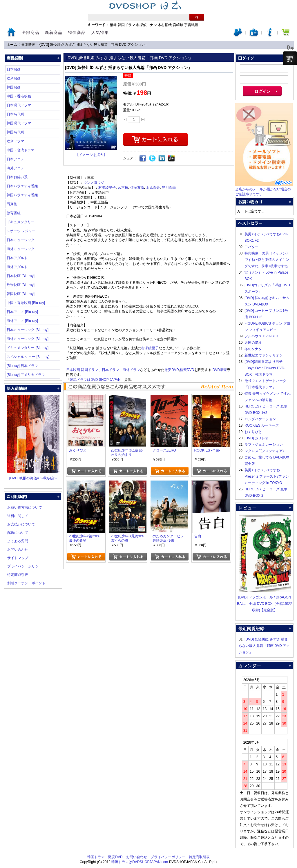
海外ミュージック (21, 249)
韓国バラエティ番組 (22, 195)
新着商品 (54, 32)
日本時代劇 (15, 114)
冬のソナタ (253, 349)
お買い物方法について (25, 507)
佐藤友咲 (137, 188)
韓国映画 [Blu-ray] (21, 294)
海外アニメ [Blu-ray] (22, 321)
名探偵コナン (146, 25)
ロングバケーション (260, 419)
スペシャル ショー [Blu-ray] (28, 357)
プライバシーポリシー (25, 566)
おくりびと (253, 432)
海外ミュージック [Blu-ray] (28, 339)
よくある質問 (18, 541)
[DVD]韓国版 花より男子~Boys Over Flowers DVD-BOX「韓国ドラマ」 (265, 368)
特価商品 (77, 32)
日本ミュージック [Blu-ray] (28, 330)
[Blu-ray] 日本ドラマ (22, 366)
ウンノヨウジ (94, 183)
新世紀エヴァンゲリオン (264, 355)
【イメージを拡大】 (91, 155)
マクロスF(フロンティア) (264, 451)
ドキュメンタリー (21, 222)
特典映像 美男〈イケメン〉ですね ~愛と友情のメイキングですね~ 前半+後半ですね (267, 260)
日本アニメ (15, 159)
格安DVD (187, 370)
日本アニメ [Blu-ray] (22, 312)
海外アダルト (17, 267)
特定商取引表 (18, 575)
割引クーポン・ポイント (26, 583)
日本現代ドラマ (19, 105)
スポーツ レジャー (21, 231)
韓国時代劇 (15, 132)
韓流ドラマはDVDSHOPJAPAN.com (140, 862)
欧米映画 (14, 78)
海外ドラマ (131, 370)
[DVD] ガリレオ (257, 438)
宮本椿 (123, 188)
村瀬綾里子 (107, 188)
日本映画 (28, 45)
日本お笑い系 (17, 177)
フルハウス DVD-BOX (262, 336)
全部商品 (30, 32)
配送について (18, 533)
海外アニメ (15, 168)
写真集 (12, 204)
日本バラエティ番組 (22, 186)
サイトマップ (18, 558)
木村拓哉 (165, 25)
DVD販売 (220, 370)
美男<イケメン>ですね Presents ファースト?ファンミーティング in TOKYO (267, 476)
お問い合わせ (18, 549)
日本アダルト (17, 258)
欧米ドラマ (15, 141)
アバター (251, 247)
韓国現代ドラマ (19, 123)
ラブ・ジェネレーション (264, 445)
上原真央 (153, 188)
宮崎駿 (178, 25)
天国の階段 (253, 343)
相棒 (113, 25)
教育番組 (14, 213)
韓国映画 (14, 87)
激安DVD (172, 370)
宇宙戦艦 (191, 25)
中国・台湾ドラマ (21, 150)
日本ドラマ (111, 370)
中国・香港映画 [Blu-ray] (26, 303)
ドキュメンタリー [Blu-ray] (28, 348)
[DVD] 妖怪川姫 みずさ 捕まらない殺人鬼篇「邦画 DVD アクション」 (94, 45)
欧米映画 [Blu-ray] (21, 285)
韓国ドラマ (126, 25)
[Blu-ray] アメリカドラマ (26, 375)
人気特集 (100, 32)
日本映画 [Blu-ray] (21, 276)
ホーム (12, 45)
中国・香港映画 (19, 96)
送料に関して (18, 516)
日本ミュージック (21, 240)
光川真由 (169, 188)
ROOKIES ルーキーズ (262, 425)
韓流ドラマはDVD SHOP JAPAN (95, 380)
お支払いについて (21, 524)
